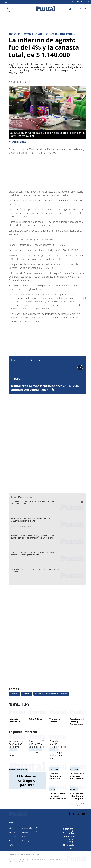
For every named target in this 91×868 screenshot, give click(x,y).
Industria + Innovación (14, 720)
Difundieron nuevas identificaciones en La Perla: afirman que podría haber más (45, 388)
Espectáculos (27, 828)
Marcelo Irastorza (19, 142)
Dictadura (53, 750)
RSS (71, 848)
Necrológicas (27, 841)
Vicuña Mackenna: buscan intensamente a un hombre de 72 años (35, 571)
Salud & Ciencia (37, 719)
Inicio (11, 828)
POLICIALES (13, 750)
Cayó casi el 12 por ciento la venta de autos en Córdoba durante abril (37, 747)
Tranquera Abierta (55, 720)
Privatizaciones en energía (18, 770)
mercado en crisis (36, 750)
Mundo (39, 827)
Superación (74, 769)
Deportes (12, 837)
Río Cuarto (13, 832)
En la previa (54, 769)
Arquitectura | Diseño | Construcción (77, 722)
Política (12, 845)
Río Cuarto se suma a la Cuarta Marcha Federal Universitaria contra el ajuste (31, 520)
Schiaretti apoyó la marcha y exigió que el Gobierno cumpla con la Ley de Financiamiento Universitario (33, 537)
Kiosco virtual (70, 841)
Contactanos (69, 836)
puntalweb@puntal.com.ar (21, 861)
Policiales (12, 841)
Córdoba (14, 694)
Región (25, 832)
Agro (38, 831)
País (24, 837)
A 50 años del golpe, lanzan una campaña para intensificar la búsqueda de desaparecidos (78, 800)
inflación (27, 694)
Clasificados (69, 845)
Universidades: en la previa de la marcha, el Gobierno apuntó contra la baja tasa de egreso (34, 554)
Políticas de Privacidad (32, 855)
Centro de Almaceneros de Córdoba (51, 694)
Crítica (52, 789)
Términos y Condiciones (16, 855)
